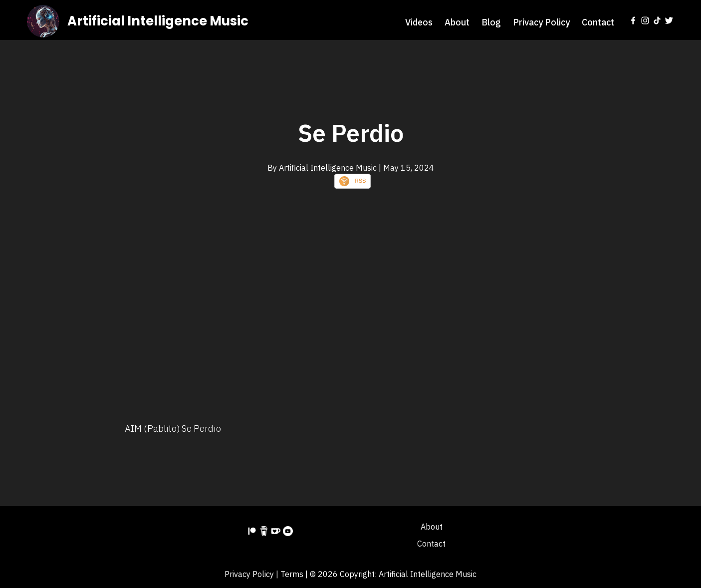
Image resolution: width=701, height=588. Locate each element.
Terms (292, 574)
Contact (598, 22)
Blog (491, 22)
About (457, 22)
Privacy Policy (541, 22)
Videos (419, 22)
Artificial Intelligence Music (158, 21)
